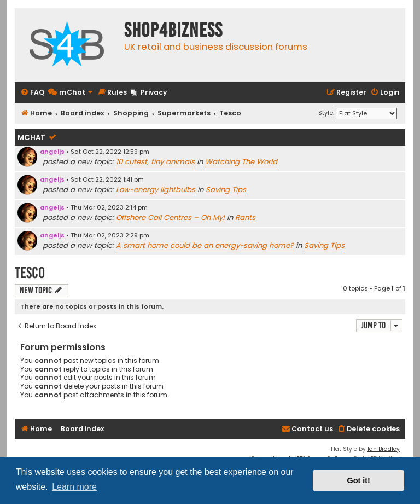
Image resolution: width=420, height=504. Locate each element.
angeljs (52, 152)
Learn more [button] (74, 487)
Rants (245, 218)
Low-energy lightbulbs (156, 190)
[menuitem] (32, 93)
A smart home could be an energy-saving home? (205, 245)
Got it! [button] (359, 480)
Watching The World (241, 162)
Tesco (30, 273)
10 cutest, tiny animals (155, 162)
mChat (31, 138)
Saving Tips (226, 190)
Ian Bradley (384, 449)
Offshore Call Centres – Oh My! (170, 218)
